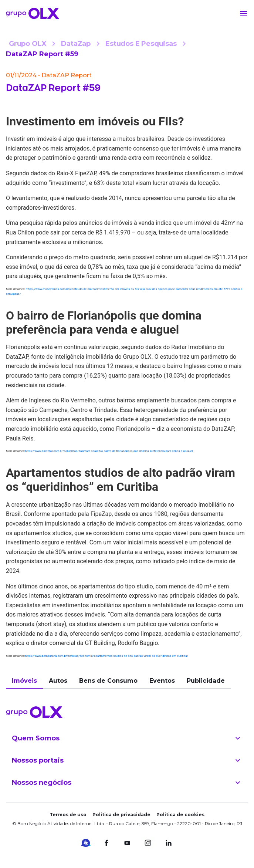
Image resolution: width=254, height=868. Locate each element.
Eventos (162, 681)
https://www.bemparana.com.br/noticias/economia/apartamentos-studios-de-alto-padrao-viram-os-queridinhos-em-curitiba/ (107, 656)
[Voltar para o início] (33, 13)
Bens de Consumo (108, 681)
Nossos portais (127, 760)
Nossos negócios (127, 783)
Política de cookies (180, 815)
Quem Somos (127, 738)
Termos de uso (68, 815)
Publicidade (206, 681)
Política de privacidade (121, 815)
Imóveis (24, 681)
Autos (58, 681)
